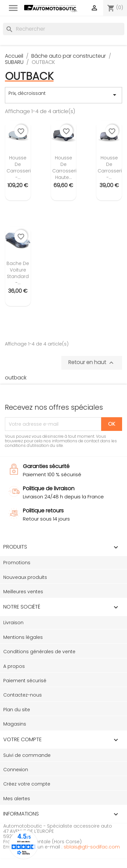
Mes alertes (17, 799)
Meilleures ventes (23, 592)
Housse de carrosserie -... (20, 167)
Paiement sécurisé (25, 681)
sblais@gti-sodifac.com (92, 847)
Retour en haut (92, 363)
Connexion (16, 770)
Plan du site (17, 710)
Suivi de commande (27, 755)
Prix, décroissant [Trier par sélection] (63, 95)
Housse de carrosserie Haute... (66, 167)
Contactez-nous (23, 695)
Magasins (15, 724)
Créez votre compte (27, 784)
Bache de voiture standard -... (18, 273)
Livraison (13, 623)
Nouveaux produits (25, 577)
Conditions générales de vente (39, 652)
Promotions (17, 563)
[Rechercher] (64, 29)
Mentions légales (23, 637)
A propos (14, 666)
